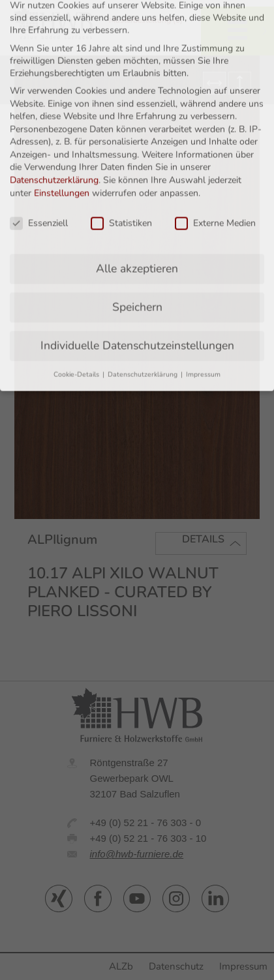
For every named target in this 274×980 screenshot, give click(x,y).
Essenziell (39, 182)
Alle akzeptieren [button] (137, 228)
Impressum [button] (203, 334)
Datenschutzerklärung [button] (144, 334)
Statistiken (121, 182)
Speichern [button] (137, 266)
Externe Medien (215, 182)
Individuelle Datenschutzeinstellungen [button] (137, 304)
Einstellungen (62, 152)
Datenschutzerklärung (54, 139)
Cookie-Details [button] (77, 334)
